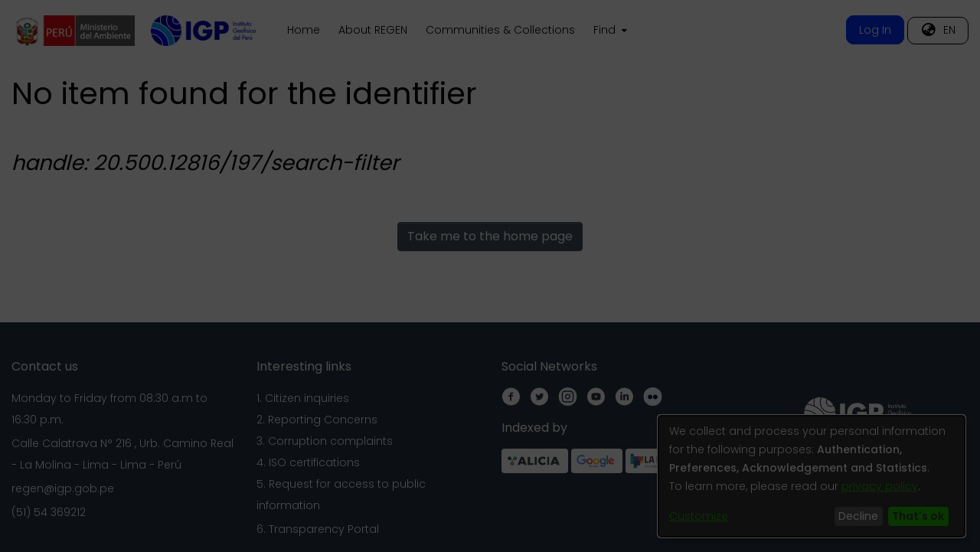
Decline (858, 516)
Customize (699, 516)
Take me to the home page (490, 236)
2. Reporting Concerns (317, 420)
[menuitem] (609, 31)
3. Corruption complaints (325, 441)
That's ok (918, 516)
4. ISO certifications (308, 462)
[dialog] (812, 476)
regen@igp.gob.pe (63, 488)
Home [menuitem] (304, 30)
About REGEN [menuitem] (373, 30)
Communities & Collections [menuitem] (500, 30)
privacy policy (880, 486)
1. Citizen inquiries (303, 398)
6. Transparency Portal (318, 529)
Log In (875, 30)
